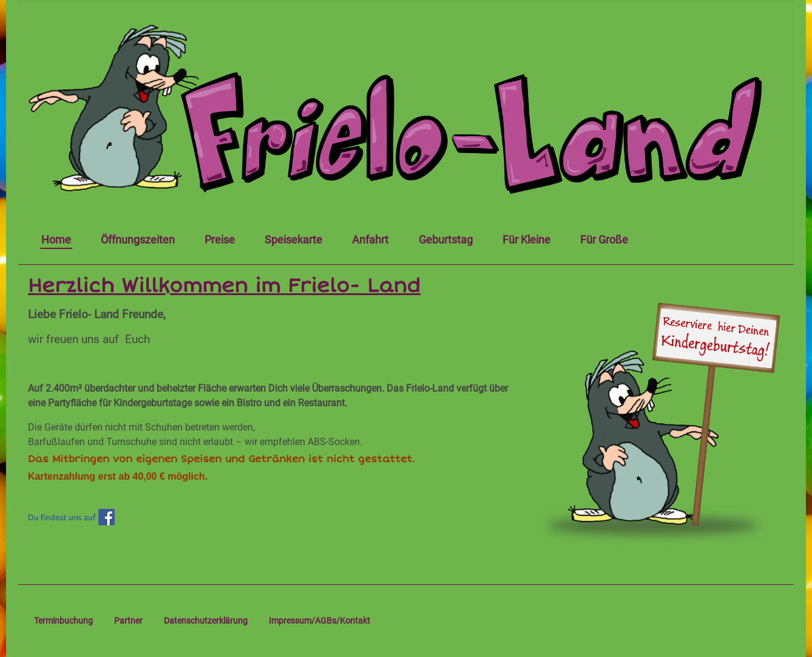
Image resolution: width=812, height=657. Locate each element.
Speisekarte (293, 240)
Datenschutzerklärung (206, 621)
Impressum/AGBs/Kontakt (320, 621)
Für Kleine (526, 240)
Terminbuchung (63, 621)
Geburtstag (446, 240)
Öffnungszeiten (138, 240)
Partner (128, 621)
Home (56, 240)
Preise (220, 240)
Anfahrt (370, 240)
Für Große (604, 240)
